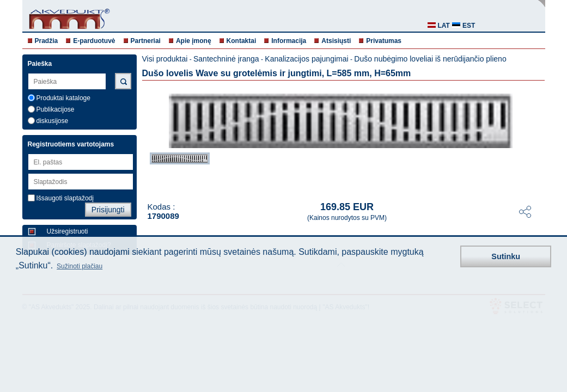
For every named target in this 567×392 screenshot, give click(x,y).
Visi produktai (165, 59)
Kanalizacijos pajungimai (306, 59)
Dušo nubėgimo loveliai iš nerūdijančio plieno (430, 59)
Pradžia (47, 41)
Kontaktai (242, 41)
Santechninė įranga (226, 59)
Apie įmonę (194, 41)
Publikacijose (56, 109)
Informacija (289, 41)
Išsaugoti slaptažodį (65, 198)
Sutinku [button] (506, 256)
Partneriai (146, 41)
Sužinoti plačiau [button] (80, 266)
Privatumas (384, 41)
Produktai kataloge (63, 98)
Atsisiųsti (336, 41)
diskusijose (53, 121)
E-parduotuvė (94, 41)
